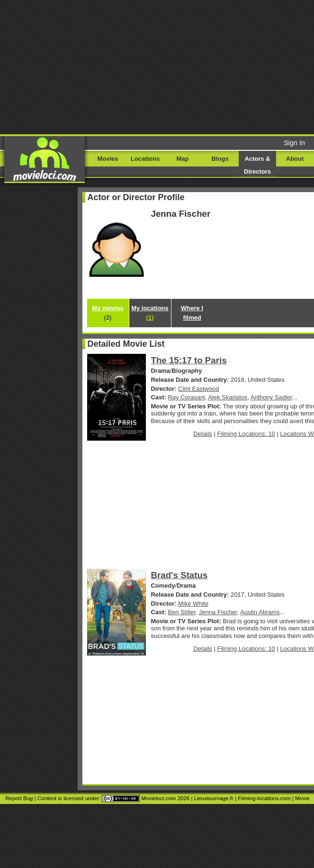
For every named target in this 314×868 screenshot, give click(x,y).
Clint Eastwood (198, 389)
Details (203, 434)
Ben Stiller (182, 612)
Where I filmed (192, 313)
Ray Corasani (187, 397)
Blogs (220, 159)
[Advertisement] (157, 66)
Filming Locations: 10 (246, 434)
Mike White (193, 604)
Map (183, 159)
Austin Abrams (260, 612)
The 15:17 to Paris (189, 360)
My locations (150, 313)
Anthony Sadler (271, 397)
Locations (145, 159)
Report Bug (19, 798)
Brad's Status (179, 575)
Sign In (294, 143)
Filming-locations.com (264, 798)
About (295, 159)
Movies (108, 159)
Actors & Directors (257, 165)
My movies (108, 313)
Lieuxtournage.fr (214, 798)
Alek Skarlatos (228, 397)
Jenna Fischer (218, 612)
